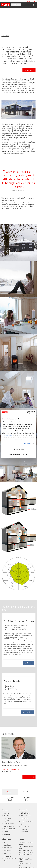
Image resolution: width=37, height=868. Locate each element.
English (28, 1)
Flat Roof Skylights (9, 823)
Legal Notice (7, 845)
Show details (27, 443)
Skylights (6, 813)
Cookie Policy (7, 853)
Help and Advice (25, 813)
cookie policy (9, 435)
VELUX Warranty (26, 816)
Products (5, 810)
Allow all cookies (18, 449)
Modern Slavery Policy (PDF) (10, 860)
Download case (29, 70)
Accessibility (7, 856)
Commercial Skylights (10, 829)
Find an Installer (25, 827)
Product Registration (27, 821)
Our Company (8, 848)
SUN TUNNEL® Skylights (8, 820)
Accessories (7, 834)
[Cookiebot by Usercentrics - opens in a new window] (27, 412)
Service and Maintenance (24, 831)
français (34, 1)
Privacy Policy (8, 851)
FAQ (22, 824)
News (5, 842)
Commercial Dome (9, 826)
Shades (6, 832)
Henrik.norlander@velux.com (11, 769)
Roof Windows (8, 816)
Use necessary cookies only (18, 454)
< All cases (5, 36)
